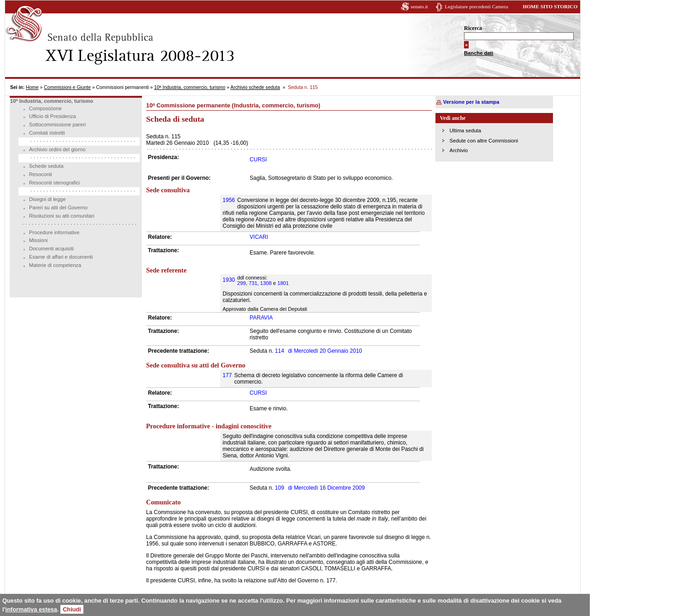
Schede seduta (46, 166)
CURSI (258, 160)
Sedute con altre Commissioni (484, 141)
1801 (283, 283)
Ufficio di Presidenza (53, 116)
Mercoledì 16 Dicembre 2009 (326, 488)
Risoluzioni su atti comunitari (62, 216)
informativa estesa (31, 609)
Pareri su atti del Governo (58, 207)
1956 (229, 200)
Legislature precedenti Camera (476, 6)
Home (32, 87)
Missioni (38, 240)
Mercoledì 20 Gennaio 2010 (325, 351)
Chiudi (72, 609)
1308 (266, 283)
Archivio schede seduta (255, 87)
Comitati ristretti (47, 133)
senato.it (419, 6)
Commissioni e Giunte (67, 87)
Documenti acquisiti (51, 249)
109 (280, 488)
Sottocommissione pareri (57, 124)
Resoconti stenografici (54, 183)
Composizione (45, 108)
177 (227, 375)
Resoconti (41, 174)
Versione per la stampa (471, 102)
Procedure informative (54, 232)
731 (253, 283)
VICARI (259, 237)
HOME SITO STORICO (550, 6)
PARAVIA (261, 318)
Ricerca (473, 28)
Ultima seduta (465, 130)
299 (242, 283)
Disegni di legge (47, 199)
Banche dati (479, 53)
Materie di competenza (55, 265)
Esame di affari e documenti (61, 257)
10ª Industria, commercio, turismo (190, 87)
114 (280, 351)
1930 (229, 280)
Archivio (459, 150)
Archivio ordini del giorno (57, 149)
